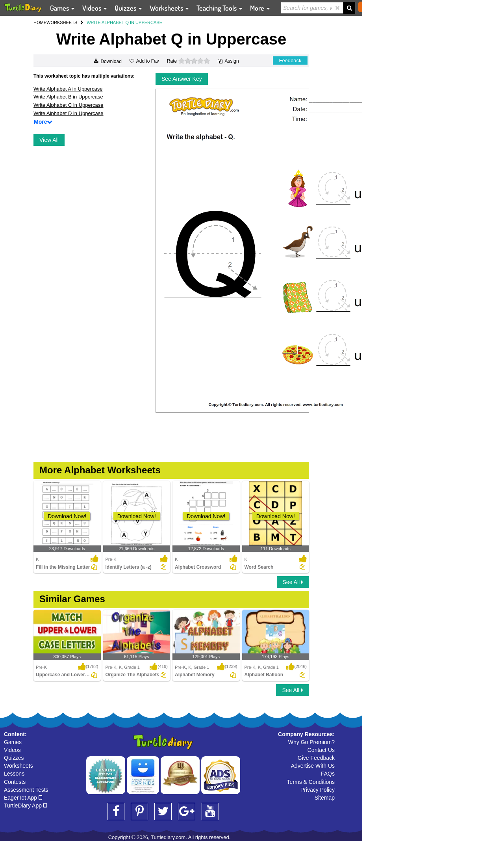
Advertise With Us (313, 766)
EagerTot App (23, 798)
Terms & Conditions (311, 782)
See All (293, 582)
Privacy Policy (318, 790)
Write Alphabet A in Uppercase (68, 89)
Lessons (14, 774)
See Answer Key (182, 79)
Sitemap (325, 798)
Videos (12, 750)
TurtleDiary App (25, 806)
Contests (15, 782)
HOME (40, 22)
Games (13, 742)
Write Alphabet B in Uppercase (68, 97)
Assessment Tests (26, 790)
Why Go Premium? (311, 742)
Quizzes (14, 758)
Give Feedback (316, 758)
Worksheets (19, 766)
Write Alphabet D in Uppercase (69, 113)
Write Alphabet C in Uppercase (69, 105)
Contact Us (321, 750)
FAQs (328, 774)
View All (49, 140)
